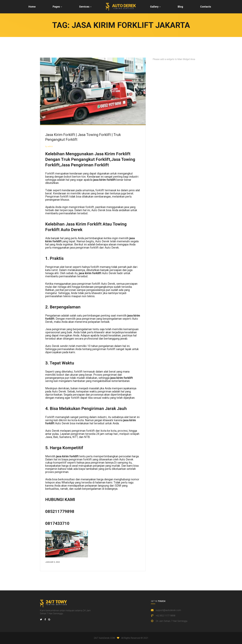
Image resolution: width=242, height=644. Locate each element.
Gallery (154, 7)
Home (32, 7)
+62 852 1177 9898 (165, 616)
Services (84, 7)
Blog (180, 7)
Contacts (206, 7)
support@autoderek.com (168, 610)
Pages (56, 7)
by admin (49, 146)
